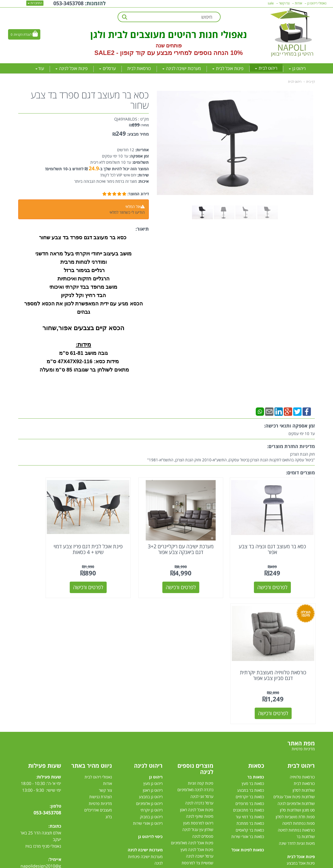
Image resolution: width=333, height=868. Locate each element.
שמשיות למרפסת (200, 771)
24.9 (94, 168)
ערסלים (208, 758)
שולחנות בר (306, 698)
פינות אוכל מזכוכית (300, 731)
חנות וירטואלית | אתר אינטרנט (134, 863)
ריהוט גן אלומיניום (149, 665)
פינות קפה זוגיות (201, 645)
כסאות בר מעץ (253, 645)
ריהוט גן (156, 638)
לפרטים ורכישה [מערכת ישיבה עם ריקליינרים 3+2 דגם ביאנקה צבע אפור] (205, 575)
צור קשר (105, 652)
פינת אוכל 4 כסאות (300, 751)
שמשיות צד (204, 777)
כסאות (256, 627)
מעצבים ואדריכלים (98, 671)
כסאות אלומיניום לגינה (196, 738)
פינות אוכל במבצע (301, 725)
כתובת (55, 688)
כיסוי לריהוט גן (150, 698)
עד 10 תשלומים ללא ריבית (111, 162)
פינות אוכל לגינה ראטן (197, 671)
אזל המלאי (133, 206)
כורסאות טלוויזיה (302, 638)
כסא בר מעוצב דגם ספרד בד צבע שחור (90, 100)
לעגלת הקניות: (23, 34)
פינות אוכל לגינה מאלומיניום (192, 705)
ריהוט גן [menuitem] (297, 68)
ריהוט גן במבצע (151, 658)
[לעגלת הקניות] (24, 34)
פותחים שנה (169, 46)
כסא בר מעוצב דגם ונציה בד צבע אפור (281, 537)
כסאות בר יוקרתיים (250, 658)
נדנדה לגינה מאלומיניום (195, 651)
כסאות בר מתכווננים (248, 671)
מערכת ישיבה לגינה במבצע (142, 764)
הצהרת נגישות (101, 658)
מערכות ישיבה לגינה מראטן (142, 745)
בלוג (109, 678)
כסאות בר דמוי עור (250, 678)
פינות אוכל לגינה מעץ (197, 711)
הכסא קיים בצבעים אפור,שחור (83, 328)
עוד (40, 68)
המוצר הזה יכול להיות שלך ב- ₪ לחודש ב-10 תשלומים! (97, 169)
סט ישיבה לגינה (150, 784)
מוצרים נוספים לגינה (195, 630)
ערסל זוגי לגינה (202, 658)
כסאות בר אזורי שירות (248, 698)
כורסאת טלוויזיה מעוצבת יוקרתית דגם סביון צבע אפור (52, 537)
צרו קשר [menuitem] (284, 3)
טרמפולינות (204, 791)
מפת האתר (301, 605)
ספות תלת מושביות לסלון (295, 678)
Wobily (183, 863)
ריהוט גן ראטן (153, 652)
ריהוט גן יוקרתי (152, 671)
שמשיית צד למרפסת (197, 724)
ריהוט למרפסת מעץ (198, 684)
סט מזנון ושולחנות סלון (297, 671)
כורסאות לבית (304, 645)
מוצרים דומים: (300, 473)
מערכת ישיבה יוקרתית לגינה (141, 771)
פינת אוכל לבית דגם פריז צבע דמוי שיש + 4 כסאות (129, 537)
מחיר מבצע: (138, 134)
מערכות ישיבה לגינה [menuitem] (182, 68)
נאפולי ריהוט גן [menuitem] (317, 3)
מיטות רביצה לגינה (148, 791)
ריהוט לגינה (148, 627)
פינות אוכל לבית (301, 718)
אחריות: (142, 150)
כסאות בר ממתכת (250, 685)
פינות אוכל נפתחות (300, 758)
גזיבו (210, 784)
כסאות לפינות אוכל (248, 711)
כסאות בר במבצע (251, 652)
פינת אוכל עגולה (302, 745)
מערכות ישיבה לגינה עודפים (141, 778)
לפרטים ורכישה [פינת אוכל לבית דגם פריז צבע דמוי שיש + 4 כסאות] (129, 575)
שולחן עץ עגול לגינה (198, 691)
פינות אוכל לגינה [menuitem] (72, 68)
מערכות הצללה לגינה (197, 764)
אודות (107, 645)
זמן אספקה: (139, 156)
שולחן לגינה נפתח (199, 751)
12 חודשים (126, 150)
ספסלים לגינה (203, 698)
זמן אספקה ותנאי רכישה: (289, 426)
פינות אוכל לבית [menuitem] (228, 68)
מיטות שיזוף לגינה (200, 678)
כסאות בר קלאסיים (250, 691)
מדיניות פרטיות (100, 665)
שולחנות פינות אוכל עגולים (294, 658)
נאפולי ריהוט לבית (98, 638)
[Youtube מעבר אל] (46, 743)
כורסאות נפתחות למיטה (296, 691)
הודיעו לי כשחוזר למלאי (127, 212)
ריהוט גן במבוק (151, 678)
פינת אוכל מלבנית (301, 738)
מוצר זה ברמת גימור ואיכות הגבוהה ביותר (105, 181)
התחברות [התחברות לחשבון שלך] (35, 3)
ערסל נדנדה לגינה (199, 665)
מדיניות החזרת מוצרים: (291, 446)
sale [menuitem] (271, 3)
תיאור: (142, 229)
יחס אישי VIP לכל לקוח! (118, 175)
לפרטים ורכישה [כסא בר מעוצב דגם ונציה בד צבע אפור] (281, 575)
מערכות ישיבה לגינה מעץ (143, 758)
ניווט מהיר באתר (92, 627)
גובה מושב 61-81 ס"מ (83, 353)
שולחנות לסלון (304, 652)
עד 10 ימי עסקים (115, 156)
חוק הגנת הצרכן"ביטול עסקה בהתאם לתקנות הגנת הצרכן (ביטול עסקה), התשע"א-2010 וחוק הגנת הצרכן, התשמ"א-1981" (231, 457)
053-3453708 (47, 674)
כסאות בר (256, 638)
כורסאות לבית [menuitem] (139, 68)
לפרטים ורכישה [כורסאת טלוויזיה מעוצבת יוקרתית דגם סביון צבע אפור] (53, 575)
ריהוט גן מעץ (153, 645)
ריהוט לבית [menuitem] (266, 68)
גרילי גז (208, 731)
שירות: (143, 175)
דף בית (310, 82)
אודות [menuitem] (298, 3)
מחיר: (139, 125)
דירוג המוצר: (138, 194)
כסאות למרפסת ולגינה (196, 744)
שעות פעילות (45, 627)
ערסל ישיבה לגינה (200, 718)
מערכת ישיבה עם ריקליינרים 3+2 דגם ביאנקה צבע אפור (205, 537)
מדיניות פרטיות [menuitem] (303, 610)
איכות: (143, 181)
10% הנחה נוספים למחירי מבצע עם (195, 53)
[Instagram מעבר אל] (35, 743)
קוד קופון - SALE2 (120, 53)
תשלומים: (140, 162)
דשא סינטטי (204, 797)
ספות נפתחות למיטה (299, 685)
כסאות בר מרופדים (249, 665)
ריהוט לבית (295, 82)
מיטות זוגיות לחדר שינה (297, 705)
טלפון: (55, 668)
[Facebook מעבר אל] (56, 743)
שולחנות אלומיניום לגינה (296, 665)
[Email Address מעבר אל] (25, 743)
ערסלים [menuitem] (107, 68)
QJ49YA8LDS (126, 119)
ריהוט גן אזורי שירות (148, 685)
